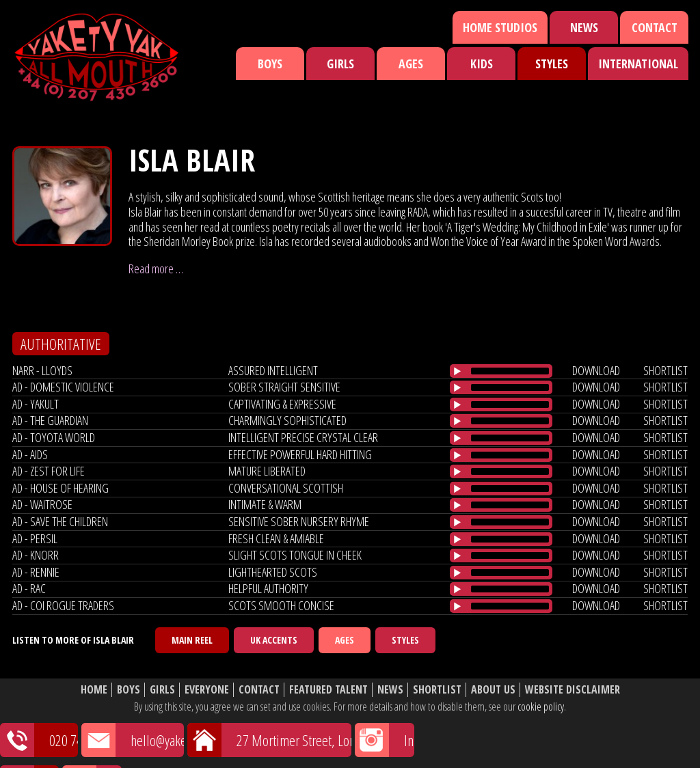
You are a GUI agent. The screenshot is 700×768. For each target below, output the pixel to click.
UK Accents (274, 640)
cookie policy (541, 707)
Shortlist (437, 690)
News (584, 27)
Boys (270, 64)
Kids (482, 64)
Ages (411, 64)
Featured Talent (328, 690)
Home (94, 690)
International (638, 64)
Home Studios (500, 27)
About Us (493, 690)
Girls (340, 64)
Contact (655, 27)
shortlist (665, 370)
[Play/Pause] (457, 371)
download (596, 370)
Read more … (156, 269)
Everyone (207, 690)
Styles (552, 64)
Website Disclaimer (573, 690)
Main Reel (192, 640)
